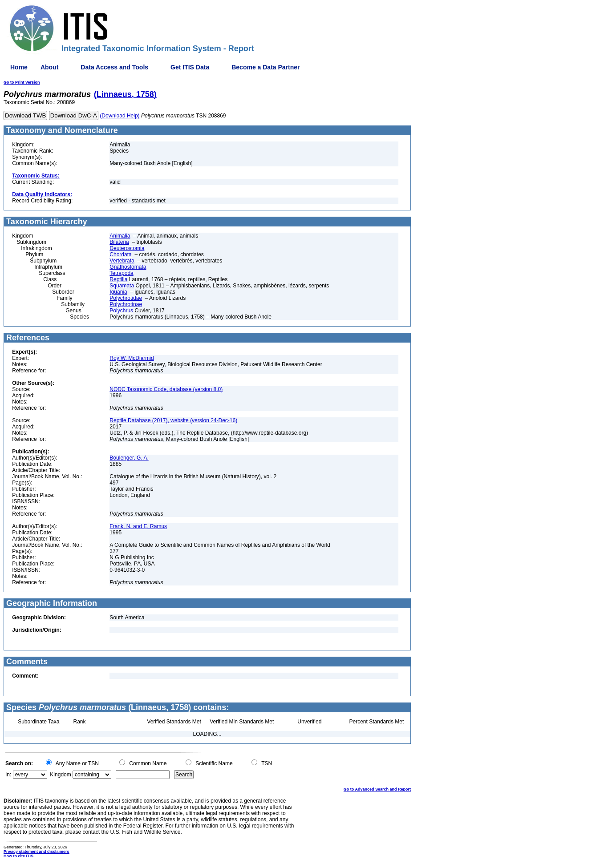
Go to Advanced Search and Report (377, 789)
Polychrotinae (126, 304)
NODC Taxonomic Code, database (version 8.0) (166, 389)
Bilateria (119, 242)
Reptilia (118, 279)
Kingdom (60, 775)
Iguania (118, 292)
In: (8, 775)
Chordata (120, 254)
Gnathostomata (128, 267)
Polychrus (121, 311)
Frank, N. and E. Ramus (138, 526)
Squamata (122, 286)
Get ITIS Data (190, 67)
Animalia (120, 236)
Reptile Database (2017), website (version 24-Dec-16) (173, 420)
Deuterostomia (127, 248)
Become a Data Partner (266, 67)
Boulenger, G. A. (129, 458)
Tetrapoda (121, 273)
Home (19, 67)
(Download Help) (120, 116)
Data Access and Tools (114, 67)
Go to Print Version (22, 82)
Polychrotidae (126, 298)
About (49, 67)
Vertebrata (122, 261)
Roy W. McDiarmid (132, 358)
